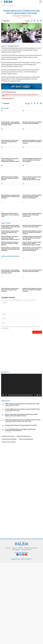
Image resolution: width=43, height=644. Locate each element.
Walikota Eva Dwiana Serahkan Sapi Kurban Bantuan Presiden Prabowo (10, 212)
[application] (21, 463)
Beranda (8, 629)
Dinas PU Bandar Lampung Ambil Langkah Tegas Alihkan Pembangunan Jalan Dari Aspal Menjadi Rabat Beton (32, 212)
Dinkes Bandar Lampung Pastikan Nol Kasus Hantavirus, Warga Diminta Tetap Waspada (32, 239)
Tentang (14, 629)
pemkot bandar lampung (9, 517)
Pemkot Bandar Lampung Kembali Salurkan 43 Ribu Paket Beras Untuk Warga (32, 266)
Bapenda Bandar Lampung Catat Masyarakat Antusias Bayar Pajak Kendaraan (10, 239)
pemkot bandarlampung (9, 92)
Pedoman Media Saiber (31, 629)
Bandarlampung (26, 16)
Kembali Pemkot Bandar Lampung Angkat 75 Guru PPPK (21, 503)
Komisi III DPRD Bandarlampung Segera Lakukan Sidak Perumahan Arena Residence (20, 508)
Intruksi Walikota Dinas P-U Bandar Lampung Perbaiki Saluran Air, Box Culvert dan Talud (23, 488)
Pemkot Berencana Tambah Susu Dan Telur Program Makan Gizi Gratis (20, 95)
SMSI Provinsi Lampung (9, 520)
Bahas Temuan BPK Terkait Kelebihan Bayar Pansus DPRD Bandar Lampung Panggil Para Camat (21, 493)
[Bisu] (38, 473)
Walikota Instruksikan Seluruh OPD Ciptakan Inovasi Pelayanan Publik (10, 266)
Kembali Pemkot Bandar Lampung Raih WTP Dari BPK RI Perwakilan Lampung (32, 159)
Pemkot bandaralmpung (26, 517)
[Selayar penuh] (40, 473)
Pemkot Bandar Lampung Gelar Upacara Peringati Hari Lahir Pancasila (10, 159)
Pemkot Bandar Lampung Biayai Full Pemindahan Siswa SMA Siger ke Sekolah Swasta (11, 132)
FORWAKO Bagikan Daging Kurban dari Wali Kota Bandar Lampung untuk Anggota (32, 186)
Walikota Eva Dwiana (8, 99)
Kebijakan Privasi (26, 631)
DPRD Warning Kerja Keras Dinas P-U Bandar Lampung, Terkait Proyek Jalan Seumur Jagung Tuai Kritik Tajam (23, 499)
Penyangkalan (16, 631)
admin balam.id (16, 16)
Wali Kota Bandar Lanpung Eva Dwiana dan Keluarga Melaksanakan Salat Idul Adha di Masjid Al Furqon (10, 186)
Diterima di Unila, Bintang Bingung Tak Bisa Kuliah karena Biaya (32, 131)
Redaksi (21, 629)
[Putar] (3, 473)
